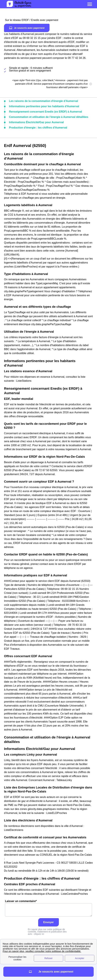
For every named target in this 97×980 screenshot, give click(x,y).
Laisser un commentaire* (48, 908)
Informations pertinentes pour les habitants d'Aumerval (44, 106)
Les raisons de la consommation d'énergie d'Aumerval (43, 101)
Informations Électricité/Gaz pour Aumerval (36, 122)
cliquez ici (39, 934)
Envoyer (48, 922)
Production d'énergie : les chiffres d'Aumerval (38, 128)
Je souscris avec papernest (27, 28)
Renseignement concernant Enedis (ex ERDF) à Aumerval (45, 112)
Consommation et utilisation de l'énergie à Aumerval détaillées (49, 117)
